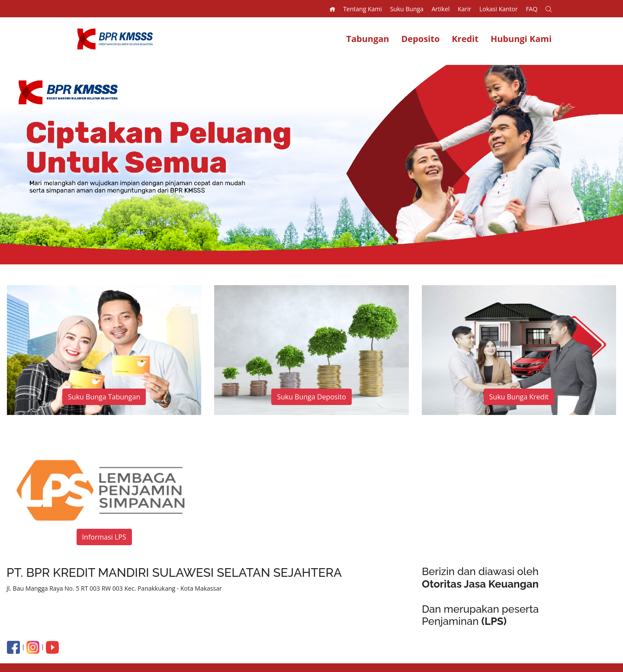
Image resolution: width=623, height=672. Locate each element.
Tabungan (368, 39)
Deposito (421, 39)
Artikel (440, 9)
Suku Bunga (406, 9)
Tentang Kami (363, 9)
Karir (464, 9)
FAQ (531, 9)
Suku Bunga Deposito (311, 397)
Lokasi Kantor (499, 9)
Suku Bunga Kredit (519, 397)
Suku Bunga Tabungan (104, 397)
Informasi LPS (104, 537)
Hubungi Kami (521, 39)
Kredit (465, 39)
